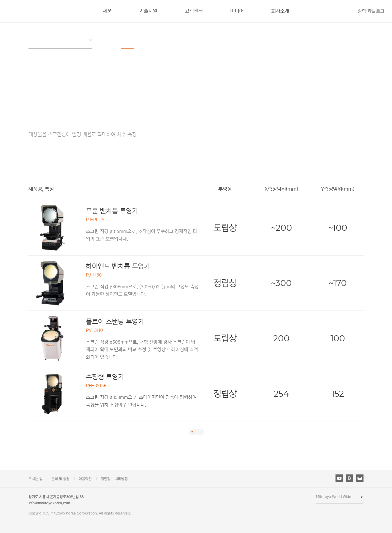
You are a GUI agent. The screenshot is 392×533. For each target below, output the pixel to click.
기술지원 (148, 11)
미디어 (237, 11)
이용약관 (85, 479)
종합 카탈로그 (371, 11)
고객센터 (194, 11)
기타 (196, 39)
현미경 (152, 39)
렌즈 (175, 39)
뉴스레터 (360, 478)
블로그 (349, 478)
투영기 (127, 39)
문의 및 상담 (61, 479)
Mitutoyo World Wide (334, 497)
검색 (340, 12)
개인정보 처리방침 (114, 479)
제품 (107, 11)
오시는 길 (35, 479)
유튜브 (339, 478)
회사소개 (280, 11)
